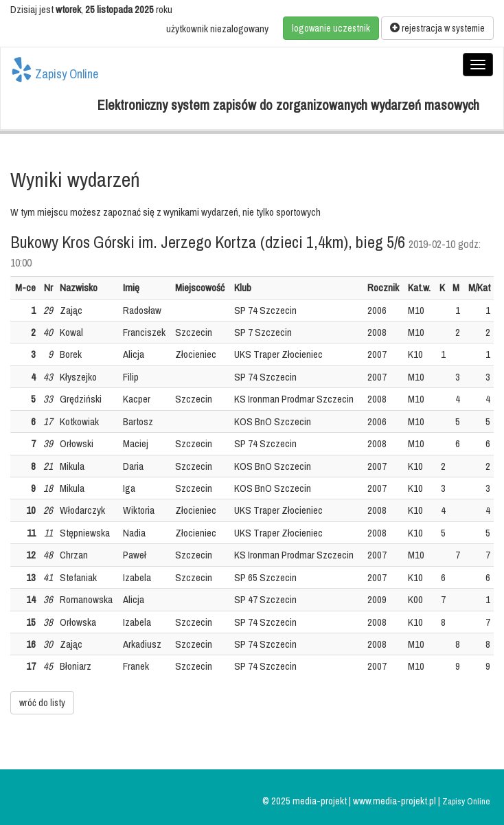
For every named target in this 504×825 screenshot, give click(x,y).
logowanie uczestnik (331, 28)
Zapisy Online (55, 70)
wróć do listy (42, 703)
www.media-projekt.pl (396, 801)
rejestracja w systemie (437, 28)
